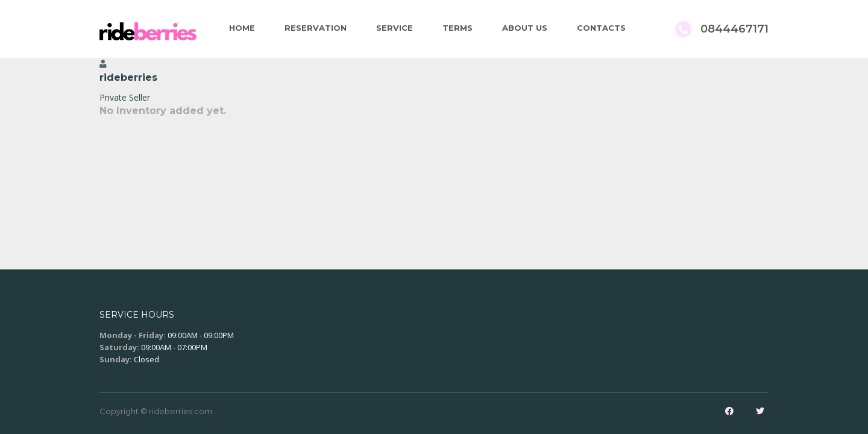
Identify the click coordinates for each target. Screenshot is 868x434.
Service (395, 28)
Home (242, 28)
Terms (458, 28)
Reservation (316, 28)
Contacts (601, 28)
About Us (525, 28)
